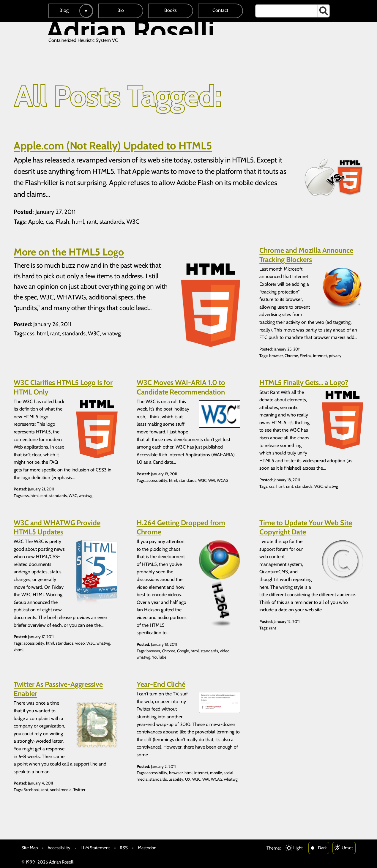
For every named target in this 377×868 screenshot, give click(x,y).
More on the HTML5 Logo (69, 252)
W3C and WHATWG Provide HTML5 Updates (57, 527)
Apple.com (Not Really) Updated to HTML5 (113, 146)
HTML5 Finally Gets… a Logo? (304, 382)
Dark (322, 848)
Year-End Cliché (161, 684)
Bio (121, 10)
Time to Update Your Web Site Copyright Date (306, 527)
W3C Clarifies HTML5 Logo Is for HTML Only (63, 387)
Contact (220, 10)
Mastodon (147, 848)
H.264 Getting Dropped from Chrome (181, 527)
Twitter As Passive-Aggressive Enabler (58, 689)
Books (171, 10)
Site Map (30, 848)
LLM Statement (95, 848)
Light (298, 848)
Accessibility (59, 848)
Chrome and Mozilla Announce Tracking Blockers (306, 255)
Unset (347, 848)
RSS (124, 848)
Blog (64, 10)
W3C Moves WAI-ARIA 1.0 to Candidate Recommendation (181, 387)
